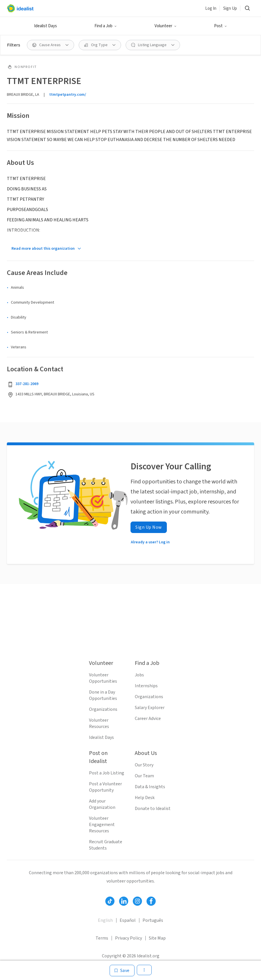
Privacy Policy (128, 938)
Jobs (139, 675)
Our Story (144, 765)
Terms (102, 938)
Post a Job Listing (107, 773)
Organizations (103, 709)
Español (128, 920)
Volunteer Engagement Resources (102, 825)
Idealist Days (46, 26)
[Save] (122, 971)
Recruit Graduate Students (106, 845)
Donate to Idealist (153, 809)
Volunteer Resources (99, 723)
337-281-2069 (27, 384)
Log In (211, 8)
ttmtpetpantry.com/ (68, 95)
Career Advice (148, 719)
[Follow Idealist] (110, 901)
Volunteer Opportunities (103, 678)
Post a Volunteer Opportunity (105, 787)
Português (153, 920)
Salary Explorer (150, 708)
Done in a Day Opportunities (103, 695)
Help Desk (145, 798)
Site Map (157, 938)
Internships (146, 686)
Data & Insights (150, 787)
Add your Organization (102, 804)
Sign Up (230, 8)
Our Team (144, 776)
